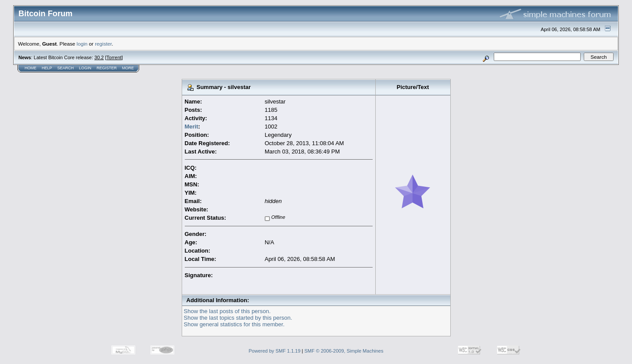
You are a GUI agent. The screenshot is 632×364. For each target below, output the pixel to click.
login (82, 44)
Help (47, 68)
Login (85, 68)
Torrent (114, 57)
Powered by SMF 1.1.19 (275, 351)
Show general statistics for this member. (234, 324)
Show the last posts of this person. (227, 311)
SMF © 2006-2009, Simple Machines (344, 351)
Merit (192, 127)
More (128, 68)
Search (66, 68)
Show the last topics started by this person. (238, 318)
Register (107, 68)
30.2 (99, 57)
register (103, 44)
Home (31, 68)
